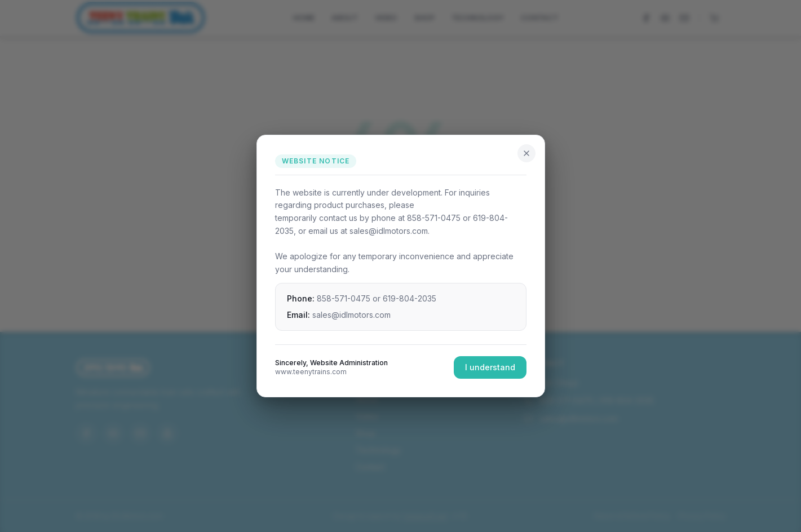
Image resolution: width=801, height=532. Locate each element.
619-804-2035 (410, 298)
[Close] (526, 153)
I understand (490, 367)
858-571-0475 (344, 298)
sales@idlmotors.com (351, 315)
